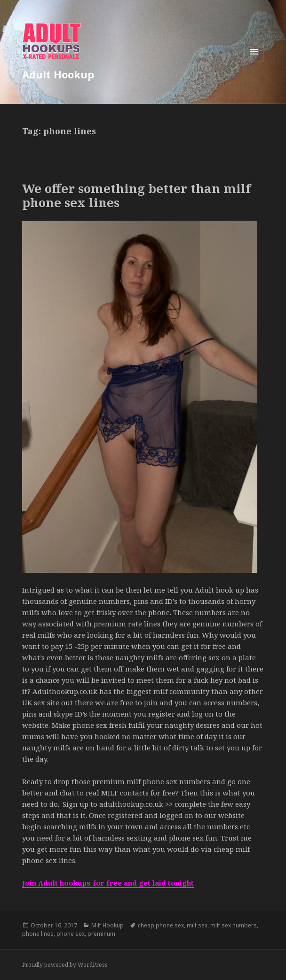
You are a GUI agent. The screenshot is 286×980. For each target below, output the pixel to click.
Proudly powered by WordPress (65, 965)
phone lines (38, 934)
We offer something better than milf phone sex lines (136, 195)
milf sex (197, 925)
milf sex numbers (234, 925)
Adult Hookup (58, 74)
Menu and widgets (254, 61)
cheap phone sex (161, 925)
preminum (101, 934)
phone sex (71, 934)
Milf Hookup (107, 925)
